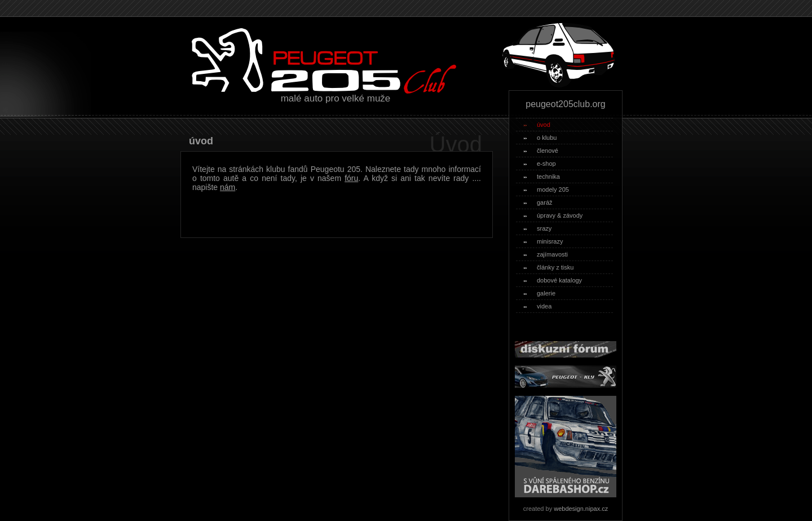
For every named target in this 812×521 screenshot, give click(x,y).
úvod (537, 125)
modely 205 (546, 189)
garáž (538, 202)
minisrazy (543, 241)
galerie (540, 293)
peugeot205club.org (565, 104)
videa (538, 306)
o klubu (540, 138)
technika (542, 176)
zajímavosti (546, 254)
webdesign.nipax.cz (581, 509)
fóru (351, 178)
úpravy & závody (553, 215)
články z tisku (549, 267)
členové (541, 151)
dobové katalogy (553, 280)
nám (228, 187)
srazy (538, 228)
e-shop (540, 164)
